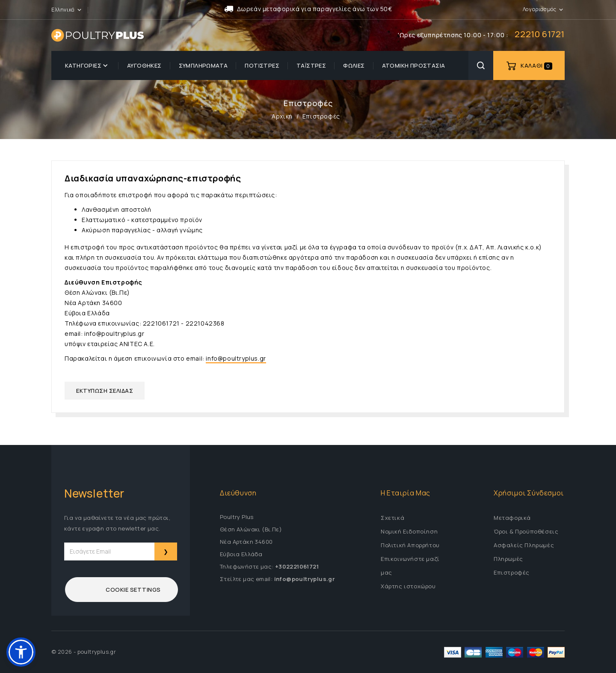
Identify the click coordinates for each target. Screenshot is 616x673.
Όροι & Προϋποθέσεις (526, 531)
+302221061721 (297, 566)
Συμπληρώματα (203, 65)
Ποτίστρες (262, 65)
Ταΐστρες (311, 65)
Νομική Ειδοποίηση (409, 531)
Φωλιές (354, 65)
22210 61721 (540, 34)
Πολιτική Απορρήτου (410, 545)
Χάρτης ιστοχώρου (408, 586)
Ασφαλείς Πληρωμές (524, 545)
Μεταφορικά (512, 518)
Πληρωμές (508, 559)
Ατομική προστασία (414, 65)
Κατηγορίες (87, 65)
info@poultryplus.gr (236, 358)
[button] (79, 9)
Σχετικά (392, 518)
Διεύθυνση (238, 493)
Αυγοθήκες (144, 65)
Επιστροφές (512, 572)
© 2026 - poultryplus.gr (84, 652)
